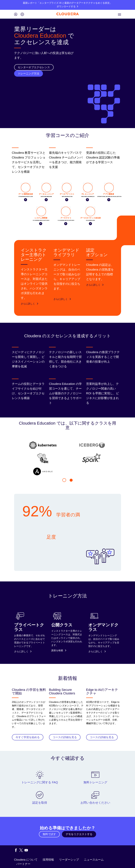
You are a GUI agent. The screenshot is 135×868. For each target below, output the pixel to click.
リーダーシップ (69, 860)
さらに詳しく (30, 304)
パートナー (23, 864)
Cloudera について (26, 860)
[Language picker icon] (22, 15)
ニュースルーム (94, 860)
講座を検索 (59, 650)
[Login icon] (16, 15)
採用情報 (48, 860)
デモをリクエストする (79, 834)
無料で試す (49, 834)
